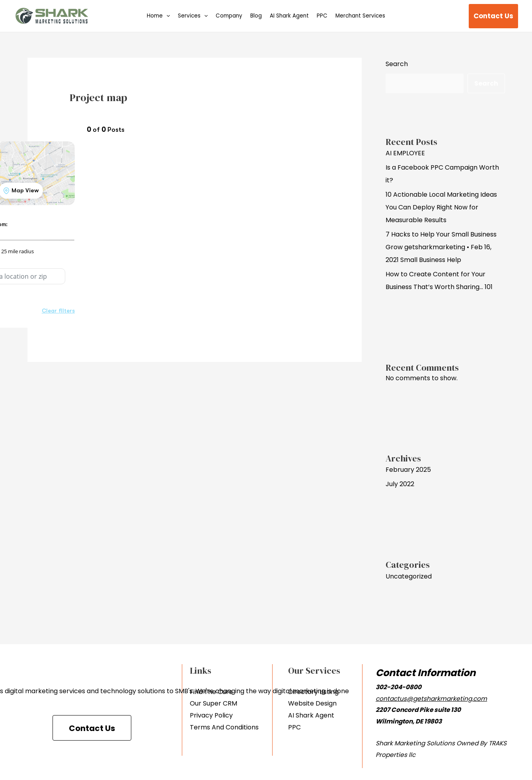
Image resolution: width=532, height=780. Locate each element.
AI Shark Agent (289, 16)
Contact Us (92, 728)
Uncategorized (409, 576)
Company (229, 16)
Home (158, 16)
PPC (322, 16)
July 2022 (400, 484)
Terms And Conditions (224, 727)
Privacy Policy (211, 715)
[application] (166, 16)
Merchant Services (360, 16)
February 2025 (408, 470)
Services (193, 16)
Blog (256, 16)
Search (397, 64)
